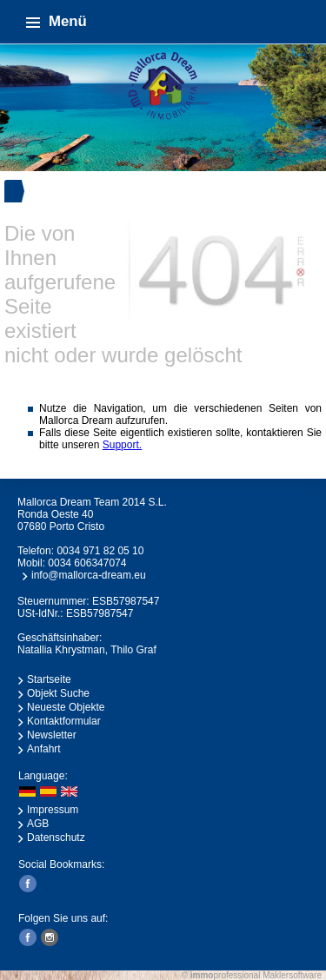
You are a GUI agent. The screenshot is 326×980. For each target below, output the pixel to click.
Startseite (49, 679)
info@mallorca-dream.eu (89, 575)
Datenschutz (56, 838)
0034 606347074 (87, 563)
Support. (122, 445)
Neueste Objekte (66, 707)
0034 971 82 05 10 (100, 551)
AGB (38, 824)
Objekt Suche (58, 693)
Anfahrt (44, 749)
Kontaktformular (64, 721)
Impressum (53, 810)
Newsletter (52, 735)
